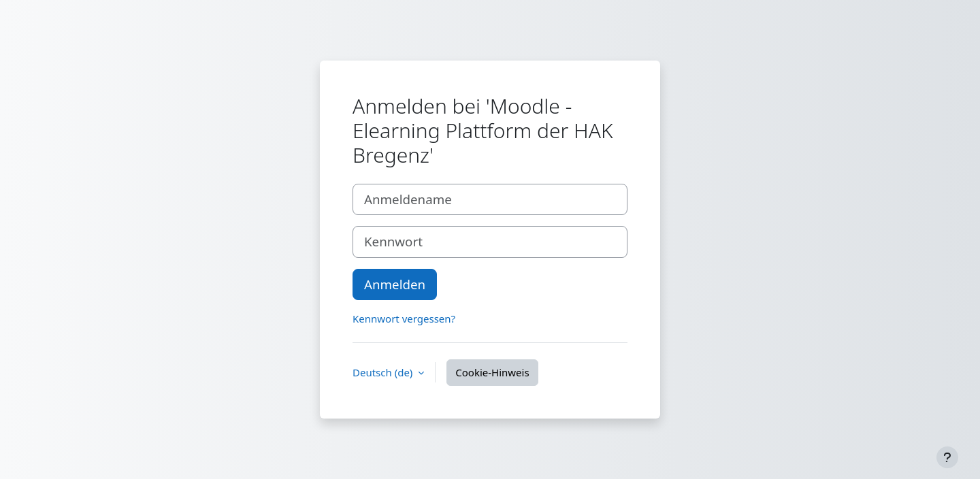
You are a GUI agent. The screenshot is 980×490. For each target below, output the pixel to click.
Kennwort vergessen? (404, 318)
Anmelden (395, 284)
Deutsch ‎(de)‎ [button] (384, 372)
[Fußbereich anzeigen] (947, 457)
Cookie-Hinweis (492, 372)
